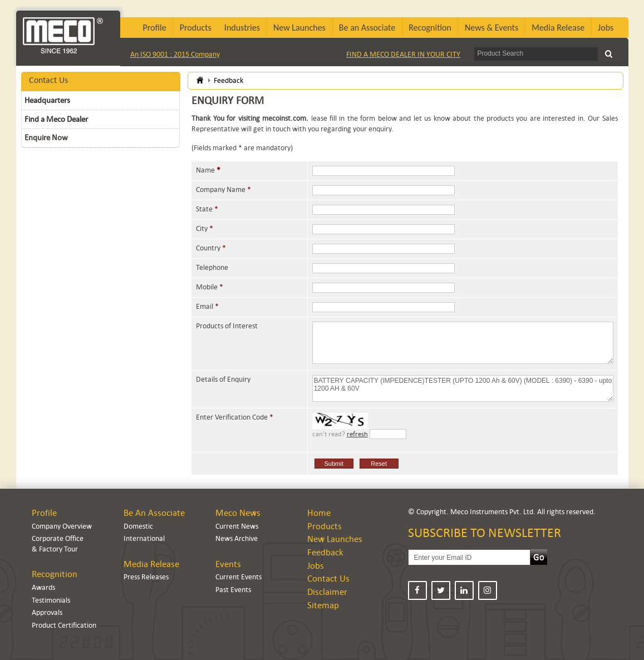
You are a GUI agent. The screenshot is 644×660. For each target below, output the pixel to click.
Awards (43, 587)
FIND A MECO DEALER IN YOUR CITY (403, 54)
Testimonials (51, 600)
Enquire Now (46, 137)
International (144, 538)
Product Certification (64, 625)
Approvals (47, 612)
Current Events (239, 577)
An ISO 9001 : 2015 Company (175, 54)
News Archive (237, 538)
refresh (357, 434)
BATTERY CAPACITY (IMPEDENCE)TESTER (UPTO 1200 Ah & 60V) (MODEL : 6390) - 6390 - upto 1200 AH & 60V (463, 388)
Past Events (233, 590)
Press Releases (146, 577)
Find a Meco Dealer (56, 119)
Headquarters (47, 100)
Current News (237, 526)
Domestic (138, 526)
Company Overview (62, 526)
